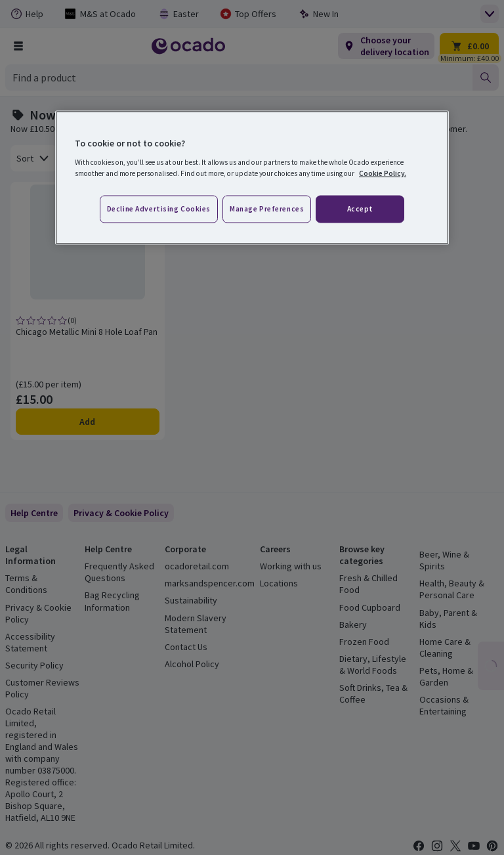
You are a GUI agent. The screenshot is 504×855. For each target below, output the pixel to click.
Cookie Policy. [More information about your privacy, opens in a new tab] (383, 173)
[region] (252, 178)
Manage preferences (267, 209)
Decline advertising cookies (159, 209)
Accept (360, 209)
